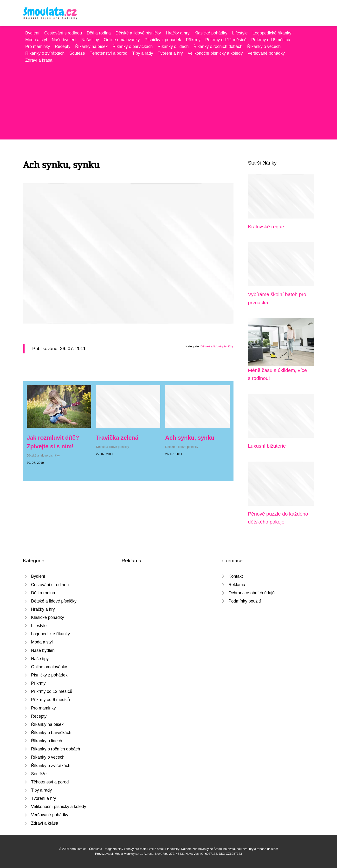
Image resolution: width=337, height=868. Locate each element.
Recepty (63, 46)
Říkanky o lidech (173, 46)
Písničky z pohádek (163, 40)
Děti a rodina (99, 33)
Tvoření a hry (170, 53)
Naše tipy (90, 40)
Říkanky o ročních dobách (218, 46)
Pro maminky (38, 46)
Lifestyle (240, 33)
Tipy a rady (143, 53)
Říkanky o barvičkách (133, 46)
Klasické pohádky (211, 33)
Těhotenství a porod (109, 53)
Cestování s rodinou (63, 33)
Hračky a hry (178, 33)
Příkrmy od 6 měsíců (271, 40)
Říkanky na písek (91, 46)
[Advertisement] (168, 100)
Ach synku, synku (190, 438)
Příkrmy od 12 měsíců (226, 40)
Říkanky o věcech (264, 46)
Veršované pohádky (266, 53)
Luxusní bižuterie (267, 446)
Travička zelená (117, 438)
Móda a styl (36, 40)
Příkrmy (193, 40)
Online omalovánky (122, 40)
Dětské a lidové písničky (138, 33)
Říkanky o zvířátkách (45, 53)
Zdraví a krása (39, 60)
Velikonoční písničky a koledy (215, 53)
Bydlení (32, 33)
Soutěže (77, 53)
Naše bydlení (64, 40)
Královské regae (266, 227)
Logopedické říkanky (272, 33)
